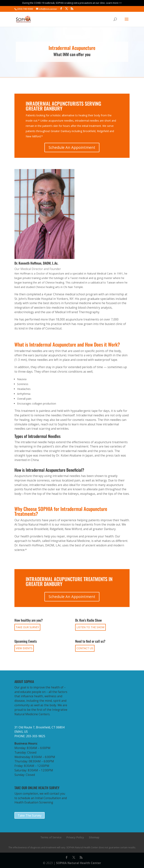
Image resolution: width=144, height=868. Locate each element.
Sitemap (94, 837)
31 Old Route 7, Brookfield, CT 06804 (39, 727)
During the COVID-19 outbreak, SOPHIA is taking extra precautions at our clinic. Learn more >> (72, 3)
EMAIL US (21, 732)
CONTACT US (85, 648)
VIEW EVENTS (24, 648)
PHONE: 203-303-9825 (30, 736)
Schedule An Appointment (72, 147)
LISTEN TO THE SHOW (90, 627)
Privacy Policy (75, 837)
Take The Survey (30, 815)
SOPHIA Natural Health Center (79, 863)
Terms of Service (51, 837)
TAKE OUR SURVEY (27, 627)
